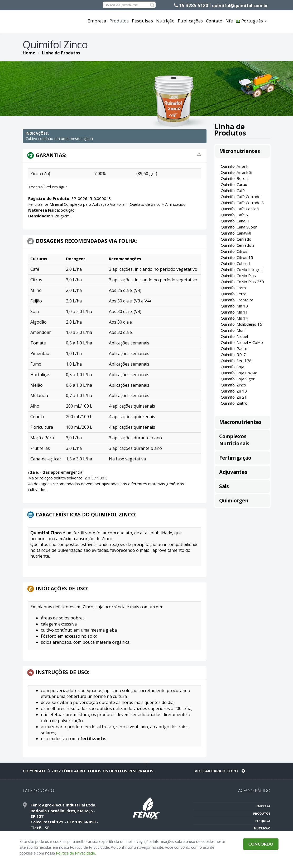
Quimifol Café (233, 190)
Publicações (190, 21)
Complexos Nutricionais (234, 440)
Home (29, 53)
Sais (224, 486)
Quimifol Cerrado (236, 239)
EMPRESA (263, 806)
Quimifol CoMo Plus (238, 276)
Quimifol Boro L (235, 178)
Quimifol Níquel (234, 336)
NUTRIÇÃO (262, 828)
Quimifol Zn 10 (234, 391)
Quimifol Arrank (234, 166)
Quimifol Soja (232, 367)
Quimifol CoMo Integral (242, 269)
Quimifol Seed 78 (236, 361)
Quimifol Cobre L (236, 263)
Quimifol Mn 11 (234, 312)
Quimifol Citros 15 (237, 257)
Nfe (229, 21)
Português (251, 21)
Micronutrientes (240, 151)
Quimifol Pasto (234, 348)
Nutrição (165, 21)
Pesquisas (142, 21)
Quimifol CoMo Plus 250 (242, 282)
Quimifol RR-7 (233, 354)
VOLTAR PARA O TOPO (220, 771)
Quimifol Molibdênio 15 (241, 324)
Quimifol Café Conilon (240, 209)
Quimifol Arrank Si (236, 172)
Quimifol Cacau (234, 184)
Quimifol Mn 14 (234, 318)
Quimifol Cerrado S (238, 245)
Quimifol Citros (234, 251)
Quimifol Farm (233, 288)
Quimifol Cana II (235, 221)
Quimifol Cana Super (239, 227)
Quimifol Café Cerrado (241, 197)
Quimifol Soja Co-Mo (239, 373)
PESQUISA (263, 821)
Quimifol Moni (233, 330)
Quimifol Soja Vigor (238, 379)
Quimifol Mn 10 (234, 306)
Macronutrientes (240, 422)
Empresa (97, 21)
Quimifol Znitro (234, 403)
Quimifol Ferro (234, 294)
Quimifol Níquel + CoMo (242, 342)
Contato (214, 21)
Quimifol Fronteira (237, 300)
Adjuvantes (233, 472)
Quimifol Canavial (236, 233)
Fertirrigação (235, 458)
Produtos (119, 21)
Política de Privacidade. (76, 853)
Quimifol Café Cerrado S (242, 203)
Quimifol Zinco (233, 385)
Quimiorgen (234, 501)
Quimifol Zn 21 (234, 397)
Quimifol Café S (234, 215)
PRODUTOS (262, 813)
